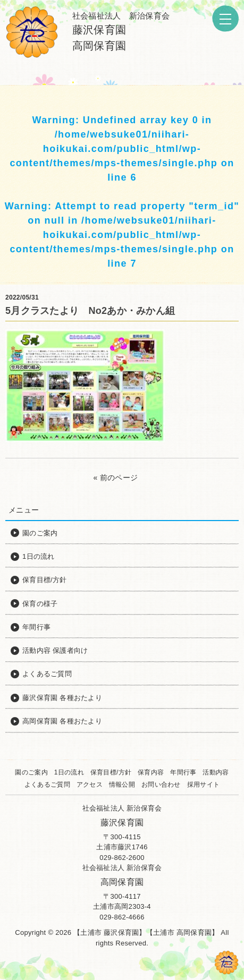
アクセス (90, 785)
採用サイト (203, 785)
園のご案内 (31, 772)
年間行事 (183, 772)
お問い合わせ (161, 785)
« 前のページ (116, 478)
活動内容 (216, 772)
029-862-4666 (122, 917)
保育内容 (151, 772)
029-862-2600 (122, 858)
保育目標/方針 (111, 772)
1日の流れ (69, 772)
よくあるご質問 (47, 785)
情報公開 (122, 785)
